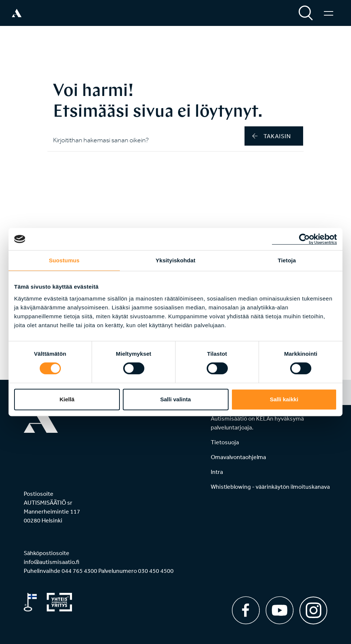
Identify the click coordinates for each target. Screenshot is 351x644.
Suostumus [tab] (64, 260)
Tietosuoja (225, 442)
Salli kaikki (284, 399)
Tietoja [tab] (287, 260)
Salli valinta (176, 399)
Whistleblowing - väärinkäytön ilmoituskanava (270, 487)
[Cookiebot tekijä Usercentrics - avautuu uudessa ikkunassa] (304, 239)
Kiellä (67, 399)
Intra (217, 472)
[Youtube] (280, 610)
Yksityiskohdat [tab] (175, 260)
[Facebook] (246, 610)
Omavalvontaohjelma (238, 457)
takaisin (272, 136)
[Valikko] (329, 13)
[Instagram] (313, 608)
